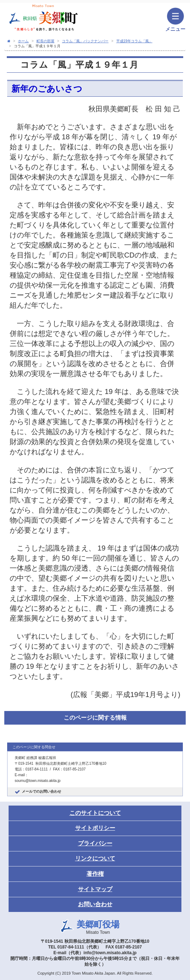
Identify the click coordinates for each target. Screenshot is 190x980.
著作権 (95, 874)
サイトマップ (95, 889)
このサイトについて (95, 813)
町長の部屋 (45, 41)
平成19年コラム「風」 (134, 41)
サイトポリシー (95, 828)
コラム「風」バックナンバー (85, 41)
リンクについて (95, 858)
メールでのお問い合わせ (42, 791)
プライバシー (95, 843)
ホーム (23, 41)
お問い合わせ (95, 904)
